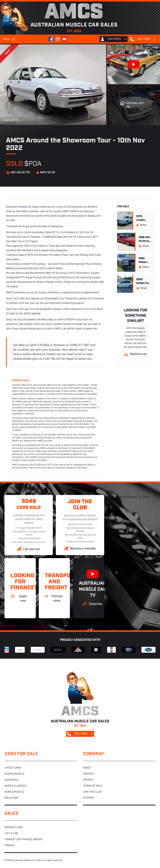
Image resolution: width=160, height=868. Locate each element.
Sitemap (89, 798)
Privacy (88, 780)
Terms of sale (93, 786)
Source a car (13, 828)
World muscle (14, 792)
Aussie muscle (14, 774)
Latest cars (13, 768)
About (87, 768)
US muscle (12, 780)
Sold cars (11, 798)
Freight (10, 846)
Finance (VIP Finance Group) (23, 840)
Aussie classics (15, 786)
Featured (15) (11, 120)
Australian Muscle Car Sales (131, 497)
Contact (89, 774)
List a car (11, 834)
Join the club (92, 792)
